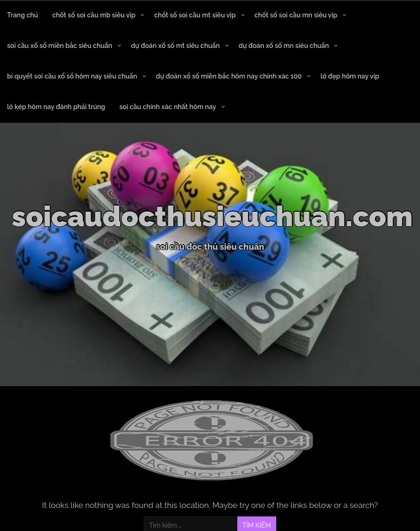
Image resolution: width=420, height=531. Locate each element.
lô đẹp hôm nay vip (350, 76)
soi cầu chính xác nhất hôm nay (168, 107)
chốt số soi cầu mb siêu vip (94, 15)
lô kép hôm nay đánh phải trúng (56, 107)
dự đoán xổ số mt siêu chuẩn (175, 46)
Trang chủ (23, 15)
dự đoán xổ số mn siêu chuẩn (284, 46)
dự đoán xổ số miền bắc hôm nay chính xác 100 (229, 76)
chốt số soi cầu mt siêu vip (195, 15)
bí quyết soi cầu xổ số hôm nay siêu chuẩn (72, 76)
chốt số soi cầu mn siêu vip (296, 15)
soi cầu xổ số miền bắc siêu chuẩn (60, 46)
